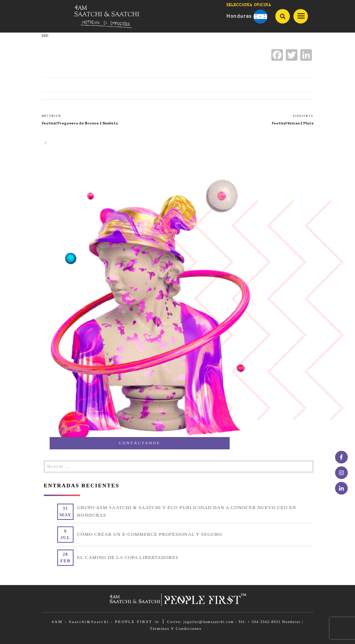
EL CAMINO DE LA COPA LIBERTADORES (128, 557)
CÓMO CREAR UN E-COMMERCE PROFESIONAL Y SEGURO (150, 534)
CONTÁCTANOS (139, 443)
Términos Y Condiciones (176, 628)
